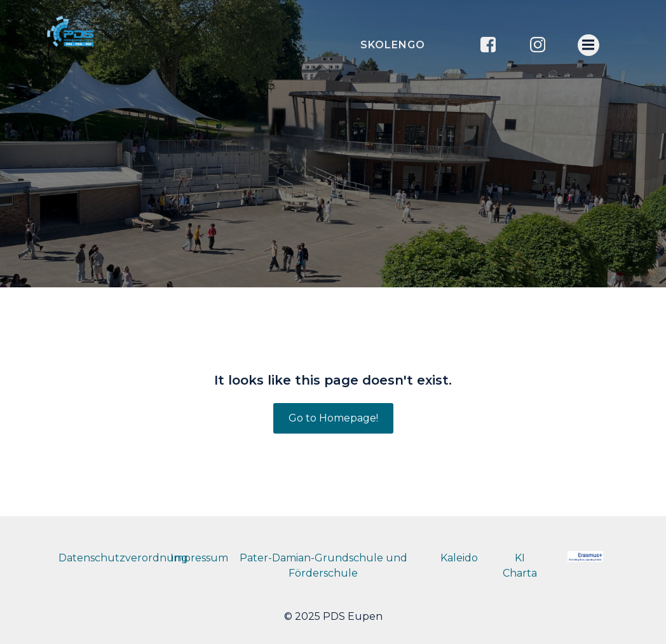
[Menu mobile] (588, 45)
